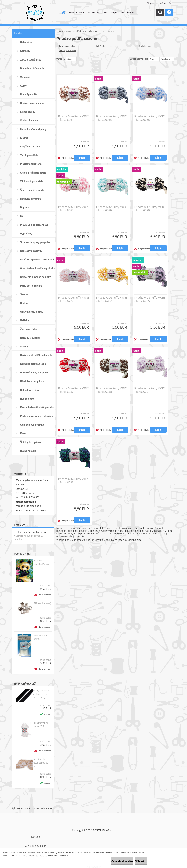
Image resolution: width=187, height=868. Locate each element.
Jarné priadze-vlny (67, 46)
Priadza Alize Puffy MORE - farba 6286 (74, 390)
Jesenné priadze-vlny (142, 46)
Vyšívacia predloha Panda (41, 562)
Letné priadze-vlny (104, 46)
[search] (160, 12)
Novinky (73, 12)
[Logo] (35, 13)
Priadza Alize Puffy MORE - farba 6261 (74, 118)
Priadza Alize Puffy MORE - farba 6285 (150, 299)
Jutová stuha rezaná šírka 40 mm (41, 763)
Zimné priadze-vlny (68, 51)
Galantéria (70, 31)
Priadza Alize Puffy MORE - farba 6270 (150, 209)
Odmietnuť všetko (111, 861)
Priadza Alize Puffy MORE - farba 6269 (112, 209)
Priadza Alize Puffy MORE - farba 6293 (74, 481)
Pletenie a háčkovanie (87, 31)
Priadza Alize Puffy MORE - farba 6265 (112, 118)
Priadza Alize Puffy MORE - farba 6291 (150, 390)
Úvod (61, 31)
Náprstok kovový (43, 603)
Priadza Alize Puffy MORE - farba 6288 (112, 390)
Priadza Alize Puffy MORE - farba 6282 (112, 299)
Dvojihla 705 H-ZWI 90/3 (41, 637)
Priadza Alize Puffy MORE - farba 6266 (150, 118)
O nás (82, 12)
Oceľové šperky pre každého (30, 532)
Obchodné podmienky (114, 12)
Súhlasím (137, 861)
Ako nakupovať (94, 12)
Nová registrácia (166, 3)
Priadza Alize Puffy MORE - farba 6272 (74, 299)
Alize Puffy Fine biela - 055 (41, 724)
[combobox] (154, 59)
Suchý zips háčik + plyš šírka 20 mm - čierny (41, 694)
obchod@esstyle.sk (26, 502)
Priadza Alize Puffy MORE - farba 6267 (74, 209)
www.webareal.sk (43, 808)
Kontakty (131, 12)
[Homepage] (63, 12)
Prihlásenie (151, 3)
